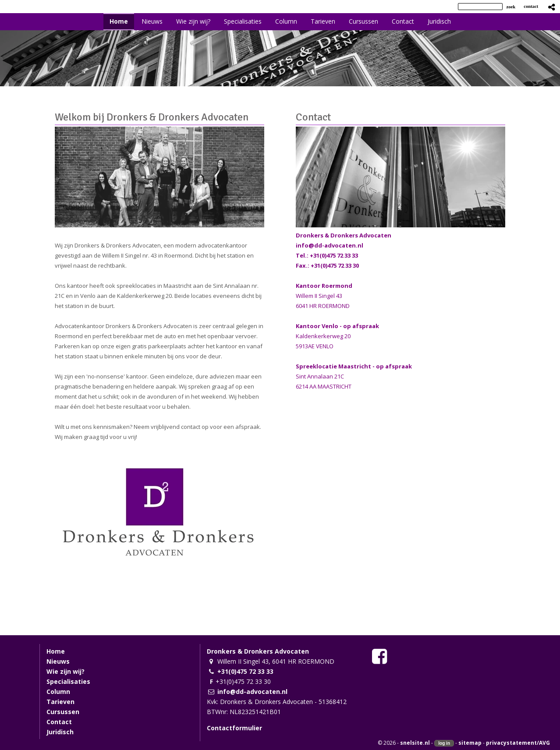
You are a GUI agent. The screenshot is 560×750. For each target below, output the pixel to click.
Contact (313, 117)
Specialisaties (68, 681)
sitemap (470, 743)
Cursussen (63, 712)
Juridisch (60, 732)
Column (58, 692)
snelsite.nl (415, 743)
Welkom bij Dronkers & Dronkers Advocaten (152, 117)
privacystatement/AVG (518, 743)
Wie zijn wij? (66, 671)
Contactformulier (234, 728)
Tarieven (60, 702)
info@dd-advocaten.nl (330, 245)
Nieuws (58, 661)
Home (56, 651)
